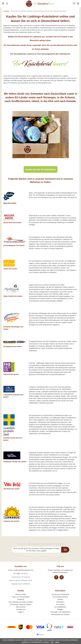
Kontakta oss (21, 609)
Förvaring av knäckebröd (60, 594)
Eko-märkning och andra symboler (21, 602)
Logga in (21, 612)
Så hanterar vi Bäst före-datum (21, 604)
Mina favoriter (21, 607)
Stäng (57, 642)
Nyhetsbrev (60, 602)
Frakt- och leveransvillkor (21, 597)
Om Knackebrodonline (60, 597)
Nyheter (60, 599)
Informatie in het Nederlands (60, 612)
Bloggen (60, 609)
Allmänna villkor (21, 594)
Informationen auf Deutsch (60, 614)
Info (52, 642)
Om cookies (60, 604)
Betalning (21, 599)
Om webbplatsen (60, 607)
